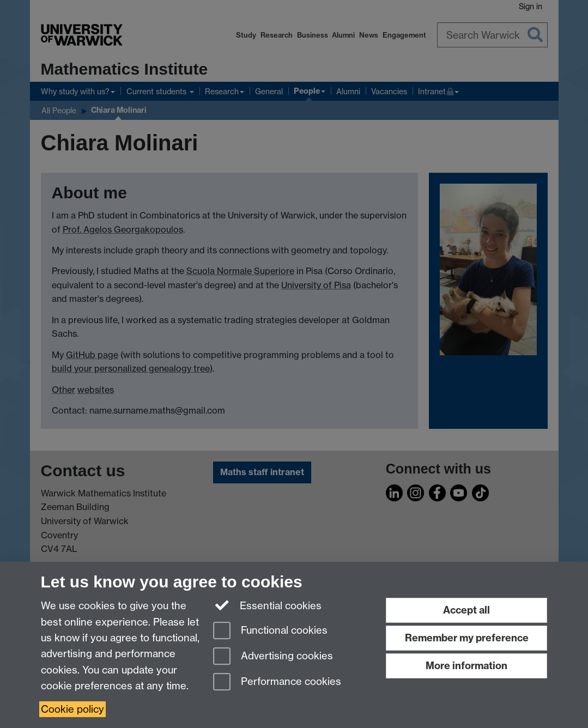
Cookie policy (72, 709)
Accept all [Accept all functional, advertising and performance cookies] (466, 610)
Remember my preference (467, 638)
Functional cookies (270, 631)
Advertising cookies (273, 657)
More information (466, 666)
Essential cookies (267, 605)
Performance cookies (277, 682)
